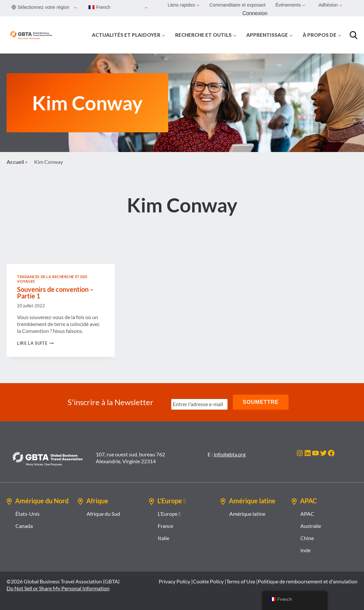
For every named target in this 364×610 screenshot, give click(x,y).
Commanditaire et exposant (237, 5)
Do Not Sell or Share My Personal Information (58, 588)
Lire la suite (35, 343)
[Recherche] (354, 35)
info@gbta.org (230, 454)
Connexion (255, 13)
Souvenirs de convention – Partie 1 (55, 293)
